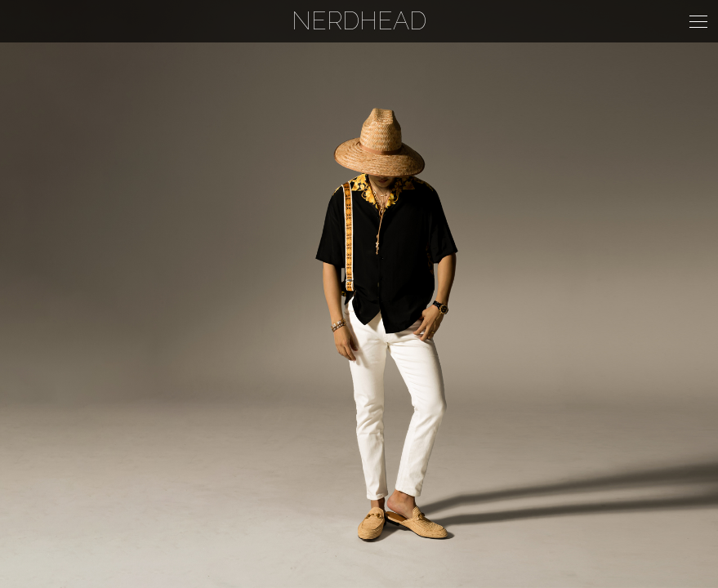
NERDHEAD (359, 21)
